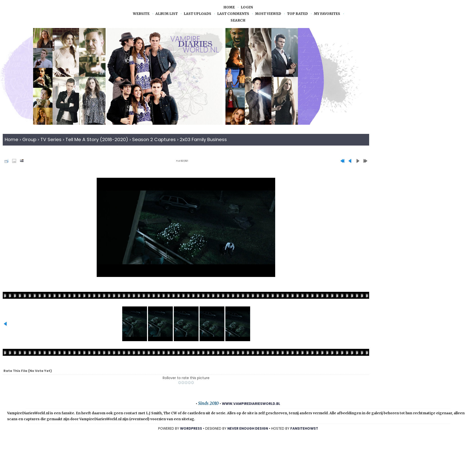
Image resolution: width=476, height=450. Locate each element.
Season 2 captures (154, 139)
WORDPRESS (191, 429)
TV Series (51, 139)
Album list (167, 14)
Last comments (233, 14)
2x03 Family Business (203, 139)
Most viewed (268, 14)
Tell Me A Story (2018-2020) (97, 139)
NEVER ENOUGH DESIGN (248, 429)
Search (238, 20)
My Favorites (327, 14)
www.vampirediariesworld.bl (251, 404)
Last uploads (197, 14)
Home (229, 7)
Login (247, 7)
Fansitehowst (304, 429)
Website (141, 14)
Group (29, 139)
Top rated (297, 14)
